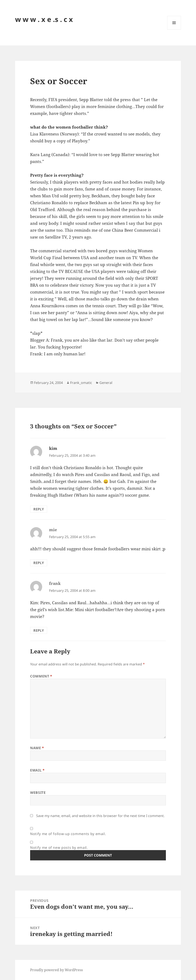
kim (53, 448)
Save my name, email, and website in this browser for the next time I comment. (100, 816)
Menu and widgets (174, 30)
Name (37, 748)
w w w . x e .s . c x (44, 19)
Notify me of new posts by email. (59, 848)
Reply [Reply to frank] (39, 630)
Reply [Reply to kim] (39, 509)
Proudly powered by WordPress (56, 970)
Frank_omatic (81, 383)
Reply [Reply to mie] (39, 563)
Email (37, 770)
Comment (41, 676)
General (106, 383)
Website (38, 793)
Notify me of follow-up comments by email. (68, 834)
